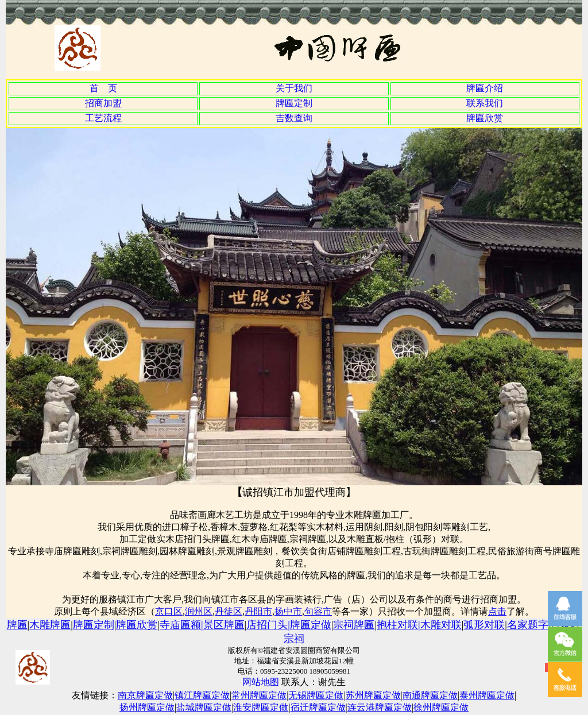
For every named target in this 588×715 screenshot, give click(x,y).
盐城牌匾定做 (204, 707)
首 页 (103, 88)
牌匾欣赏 (485, 118)
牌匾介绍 (485, 88)
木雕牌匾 (50, 625)
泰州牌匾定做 (487, 695)
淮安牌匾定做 (261, 707)
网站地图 (261, 682)
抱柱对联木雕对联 (419, 625)
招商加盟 (103, 103)
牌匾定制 (294, 103)
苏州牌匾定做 (373, 695)
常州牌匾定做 (259, 695)
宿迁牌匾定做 (318, 707)
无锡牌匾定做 (316, 695)
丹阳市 (258, 611)
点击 (497, 611)
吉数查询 (294, 118)
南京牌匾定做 (145, 695)
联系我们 (485, 103)
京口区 (169, 611)
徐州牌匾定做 (441, 707)
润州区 (199, 611)
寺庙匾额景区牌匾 (202, 625)
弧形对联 (484, 625)
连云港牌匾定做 (380, 707)
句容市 (318, 611)
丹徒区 (229, 611)
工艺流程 (103, 118)
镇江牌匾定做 (202, 695)
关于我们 (294, 88)
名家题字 (528, 625)
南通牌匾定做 (430, 695)
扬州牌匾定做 (147, 707)
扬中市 (288, 611)
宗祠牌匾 (354, 625)
